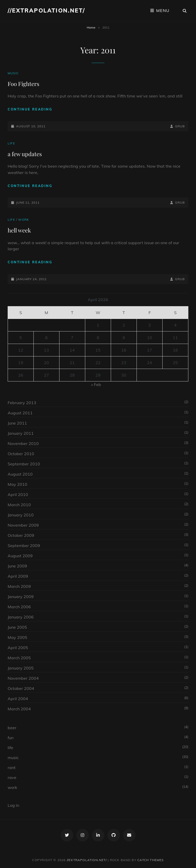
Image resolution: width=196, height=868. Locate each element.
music (13, 73)
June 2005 (17, 627)
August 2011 (20, 413)
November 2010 (23, 443)
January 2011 (21, 433)
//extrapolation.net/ (46, 10)
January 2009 (21, 597)
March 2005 (19, 658)
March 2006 (19, 607)
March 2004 (19, 709)
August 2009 (20, 556)
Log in (13, 805)
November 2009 (23, 525)
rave (12, 777)
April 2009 (18, 576)
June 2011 (17, 423)
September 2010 (24, 464)
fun (11, 738)
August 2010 (20, 474)
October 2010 (21, 454)
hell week (19, 230)
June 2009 (17, 566)
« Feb (96, 385)
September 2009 (24, 545)
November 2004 (23, 678)
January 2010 (21, 515)
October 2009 (21, 535)
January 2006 (21, 617)
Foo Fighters (23, 84)
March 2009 (19, 586)
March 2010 (19, 505)
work (24, 220)
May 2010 (17, 484)
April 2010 (18, 494)
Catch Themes (150, 860)
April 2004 (18, 699)
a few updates (25, 154)
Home (91, 27)
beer (12, 728)
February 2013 (22, 403)
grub (180, 126)
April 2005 (18, 648)
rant (12, 767)
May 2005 (17, 637)
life (11, 143)
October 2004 (21, 688)
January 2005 (21, 668)
